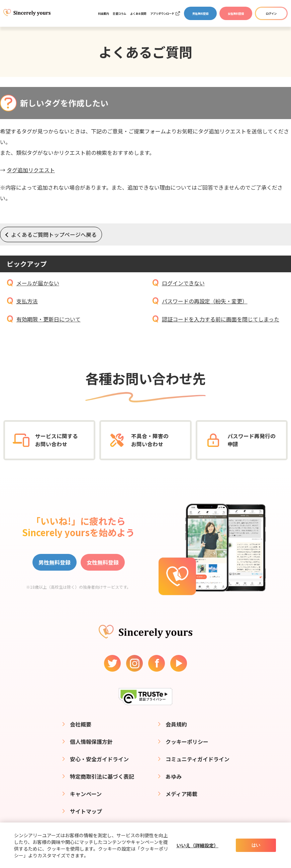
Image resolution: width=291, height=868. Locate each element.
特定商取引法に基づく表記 (102, 776)
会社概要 (81, 724)
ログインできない (183, 283)
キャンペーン (86, 794)
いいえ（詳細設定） (197, 845)
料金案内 (103, 13)
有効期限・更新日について (48, 319)
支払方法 (27, 301)
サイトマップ (86, 811)
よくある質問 (138, 13)
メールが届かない (38, 283)
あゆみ (174, 776)
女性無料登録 (236, 13)
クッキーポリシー (187, 742)
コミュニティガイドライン (198, 759)
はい (256, 845)
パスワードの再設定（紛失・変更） (205, 301)
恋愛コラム (119, 13)
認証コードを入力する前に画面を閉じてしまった (221, 319)
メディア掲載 (181, 794)
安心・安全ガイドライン (99, 759)
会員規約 (176, 724)
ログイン (271, 13)
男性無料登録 (200, 13)
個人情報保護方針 (91, 742)
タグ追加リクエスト (31, 170)
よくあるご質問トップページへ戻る (54, 234)
